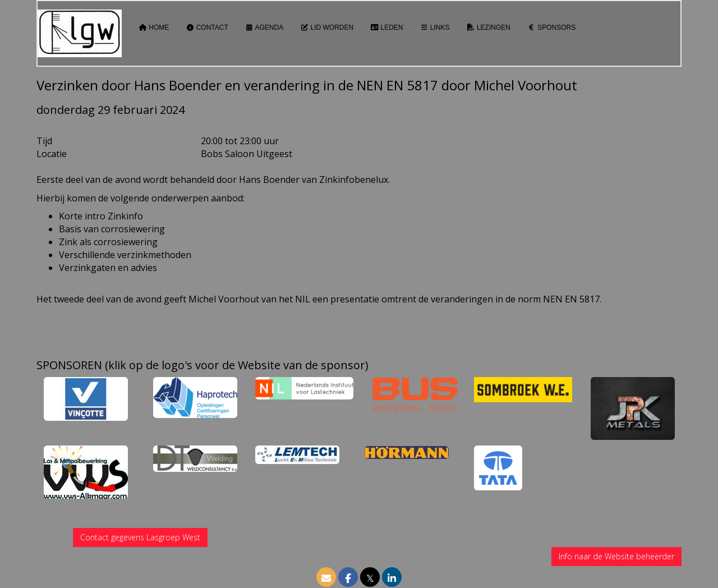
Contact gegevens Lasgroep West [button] (140, 537)
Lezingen (489, 27)
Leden (386, 27)
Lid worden (327, 27)
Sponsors (551, 27)
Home (154, 27)
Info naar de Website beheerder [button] (616, 556)
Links (435, 27)
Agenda (264, 27)
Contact (207, 27)
